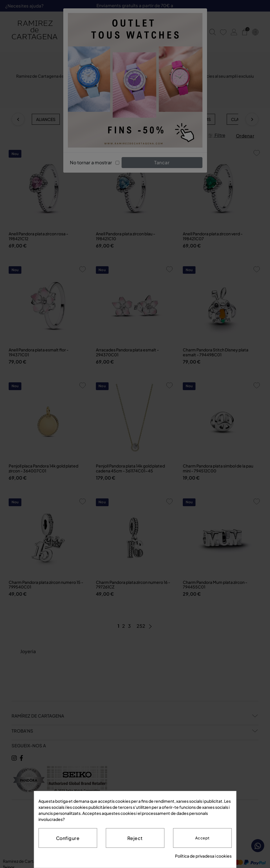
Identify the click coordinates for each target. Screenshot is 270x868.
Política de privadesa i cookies (203, 856)
